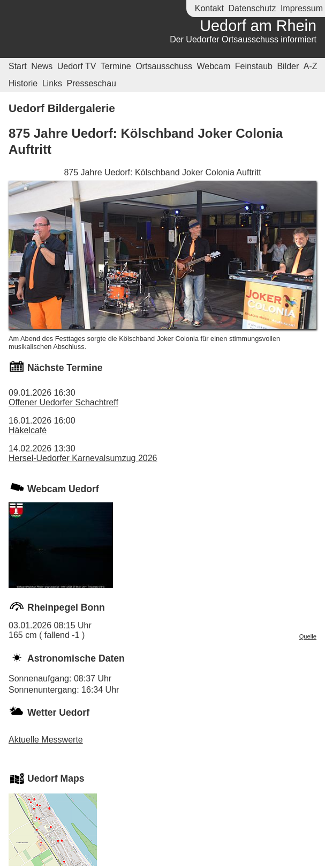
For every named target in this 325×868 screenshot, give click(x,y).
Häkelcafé (28, 430)
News (42, 66)
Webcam (213, 66)
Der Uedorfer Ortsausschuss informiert (243, 39)
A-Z (311, 66)
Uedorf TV (77, 66)
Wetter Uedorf (58, 713)
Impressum (302, 8)
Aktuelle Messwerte (46, 740)
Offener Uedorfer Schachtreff (63, 402)
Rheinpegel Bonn (66, 607)
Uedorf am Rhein (258, 26)
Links (52, 83)
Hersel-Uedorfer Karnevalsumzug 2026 (83, 458)
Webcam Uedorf (63, 489)
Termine (116, 66)
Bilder (288, 66)
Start (18, 66)
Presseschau (92, 83)
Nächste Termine (65, 368)
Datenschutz (252, 8)
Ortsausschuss (164, 66)
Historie (23, 83)
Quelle (308, 636)
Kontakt (209, 8)
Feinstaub (254, 66)
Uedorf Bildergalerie (62, 108)
